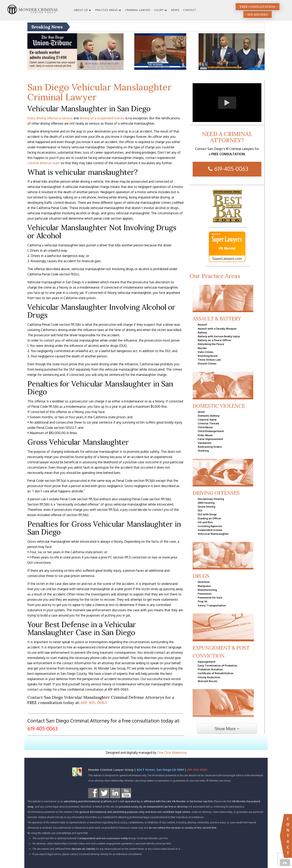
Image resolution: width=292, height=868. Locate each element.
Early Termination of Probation (217, 665)
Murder (202, 348)
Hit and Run (205, 522)
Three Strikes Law (209, 360)
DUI (200, 510)
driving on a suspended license (102, 118)
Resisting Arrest (208, 356)
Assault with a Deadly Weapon (217, 329)
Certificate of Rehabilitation (216, 673)
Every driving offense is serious (50, 118)
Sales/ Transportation (212, 605)
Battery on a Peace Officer (214, 340)
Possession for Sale (210, 597)
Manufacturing (207, 590)
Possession (205, 594)
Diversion (204, 582)
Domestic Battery (209, 416)
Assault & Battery (217, 319)
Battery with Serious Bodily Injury (219, 336)
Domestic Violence (219, 406)
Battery (202, 332)
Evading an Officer (209, 518)
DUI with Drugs (207, 514)
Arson (201, 412)
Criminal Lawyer (138, 10)
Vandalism (205, 443)
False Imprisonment (210, 439)
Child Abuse (205, 427)
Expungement (207, 662)
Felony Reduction (209, 677)
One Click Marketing (172, 753)
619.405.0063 (258, 14)
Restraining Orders (210, 447)
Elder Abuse (205, 435)
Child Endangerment (211, 431)
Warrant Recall (208, 681)
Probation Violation (210, 669)
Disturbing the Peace (211, 344)
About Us (81, 10)
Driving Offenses (216, 493)
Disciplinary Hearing (211, 499)
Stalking (203, 451)
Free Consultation (258, 7)
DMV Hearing (206, 503)
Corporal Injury (207, 419)
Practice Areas (107, 10)
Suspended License (210, 530)
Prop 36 (202, 601)
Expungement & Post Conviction (221, 652)
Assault (202, 325)
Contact (190, 10)
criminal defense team (44, 163)
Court (159, 10)
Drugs (201, 576)
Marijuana (204, 586)
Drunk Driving (206, 507)
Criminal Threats (208, 423)
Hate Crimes (206, 352)
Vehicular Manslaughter (213, 534)
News (175, 10)
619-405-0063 (94, 702)
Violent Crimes (207, 363)
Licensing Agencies (210, 526)
